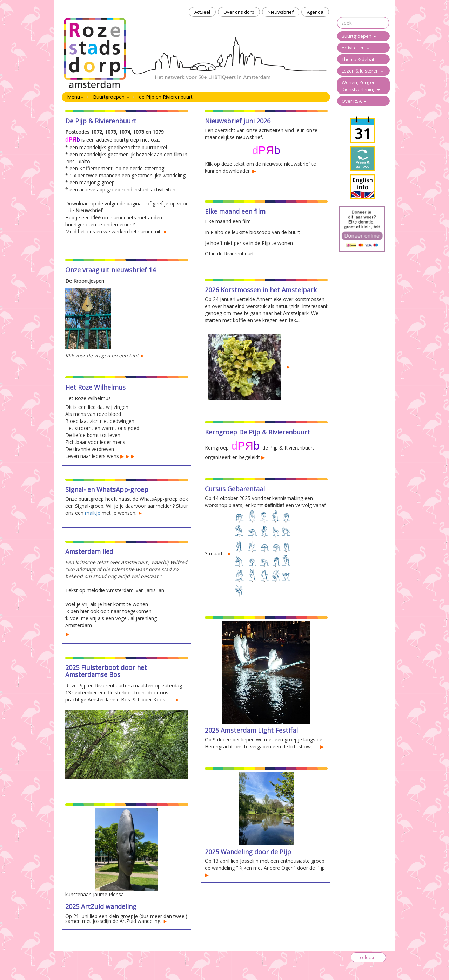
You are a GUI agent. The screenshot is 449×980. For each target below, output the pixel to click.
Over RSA (354, 101)
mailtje (93, 513)
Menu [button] (75, 97)
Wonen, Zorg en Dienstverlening (361, 86)
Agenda (315, 12)
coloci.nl (368, 957)
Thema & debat (358, 59)
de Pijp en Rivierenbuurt (166, 97)
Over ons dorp (239, 12)
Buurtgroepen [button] (111, 97)
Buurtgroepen (359, 36)
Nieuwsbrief (281, 12)
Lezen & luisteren (363, 71)
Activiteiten (356, 48)
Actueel (202, 12)
